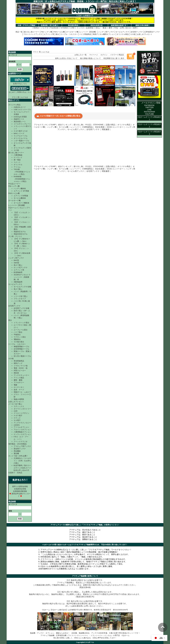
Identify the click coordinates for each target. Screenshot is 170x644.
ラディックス (19, 406)
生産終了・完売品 (15, 473)
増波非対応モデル (21, 234)
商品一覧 (19, 32)
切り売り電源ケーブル (22, 356)
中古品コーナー (14, 184)
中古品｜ (89, 125)
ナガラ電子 (18, 416)
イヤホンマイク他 (21, 366)
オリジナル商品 (123, 34)
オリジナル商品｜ (125, 125)
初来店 (36, 28)
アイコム (17, 167)
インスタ (80, 28)
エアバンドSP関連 (21, 196)
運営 (110, 28)
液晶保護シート (20, 121)
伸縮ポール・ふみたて (22, 392)
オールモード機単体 (21, 203)
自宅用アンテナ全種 (21, 308)
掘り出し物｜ (79, 125)
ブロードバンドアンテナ (33, 34)
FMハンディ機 (46, 32)
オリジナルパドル (21, 138)
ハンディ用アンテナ (106, 32)
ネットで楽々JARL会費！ (18, 456)
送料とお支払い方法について (66, 58)
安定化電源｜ (101, 127)
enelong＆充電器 (20, 117)
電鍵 (15, 385)
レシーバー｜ (76, 127)
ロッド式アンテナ (21, 268)
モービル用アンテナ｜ (77, 129)
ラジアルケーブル (21, 136)
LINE (72, 28)
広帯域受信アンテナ (152, 32)
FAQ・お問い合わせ (123, 28)
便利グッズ (18, 363)
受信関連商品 (19, 361)
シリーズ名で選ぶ (21, 296)
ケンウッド (18, 157)
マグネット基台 (20, 337)
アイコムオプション (21, 427)
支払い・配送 (101, 28)
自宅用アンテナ (137, 32)
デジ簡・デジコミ (15, 236)
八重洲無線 (18, 155)
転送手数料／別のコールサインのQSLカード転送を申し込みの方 (22, 468)
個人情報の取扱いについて (90, 58)
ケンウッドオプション (22, 434)
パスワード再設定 (117, 55)
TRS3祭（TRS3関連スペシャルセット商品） (22, 172)
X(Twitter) (64, 28)
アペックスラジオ (21, 442)
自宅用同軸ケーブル (21, 349)
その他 (133, 34)
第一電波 (17, 160)
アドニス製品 (19, 378)
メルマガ (45, 28)
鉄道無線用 (18, 272)
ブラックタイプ (20, 299)
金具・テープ (19, 390)
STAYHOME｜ (99, 125)
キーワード (13, 55)
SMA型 (16, 263)
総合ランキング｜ (66, 125)
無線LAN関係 (19, 399)
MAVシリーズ (19, 133)
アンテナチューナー (21, 375)
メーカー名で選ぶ (15, 404)
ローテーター (19, 387)
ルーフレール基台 (21, 330)
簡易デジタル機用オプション (104, 34)
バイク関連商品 (85, 34)
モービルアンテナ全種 (22, 287)
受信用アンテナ (20, 449)
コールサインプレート (22, 124)
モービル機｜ (64, 127)
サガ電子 (17, 420)
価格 (10, 511)
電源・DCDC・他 (21, 368)
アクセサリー (19, 382)
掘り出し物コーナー (32, 32)
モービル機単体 (20, 198)
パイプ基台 (18, 332)
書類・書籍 (18, 380)
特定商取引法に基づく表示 (114, 58)
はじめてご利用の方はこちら (20, 91)
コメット (17, 162)
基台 (57, 34)
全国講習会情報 (20, 489)
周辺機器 (17, 451)
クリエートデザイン (21, 413)
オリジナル (18, 165)
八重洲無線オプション (22, 432)
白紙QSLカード (20, 107)
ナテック (17, 418)
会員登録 (90, 28)
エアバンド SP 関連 (21, 191)
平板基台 (17, 335)
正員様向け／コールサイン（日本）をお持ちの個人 (22, 461)
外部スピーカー (20, 370)
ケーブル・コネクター (69, 34)
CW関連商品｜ (88, 127)
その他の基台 (19, 342)
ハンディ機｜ (53, 127)
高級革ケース (19, 119)
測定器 (16, 373)
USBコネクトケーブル (22, 110)
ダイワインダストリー (22, 409)
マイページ (94, 55)
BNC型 (16, 260)
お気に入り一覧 (81, 55)
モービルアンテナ (122, 32)
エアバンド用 (49, 34)
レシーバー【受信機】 (88, 32)
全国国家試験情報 (20, 491)
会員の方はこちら (20, 83)
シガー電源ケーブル (21, 141)
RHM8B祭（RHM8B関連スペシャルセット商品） (22, 179)
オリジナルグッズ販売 (22, 148)
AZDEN (17, 425)
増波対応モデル (20, 232)
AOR (16, 411)
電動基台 (17, 339)
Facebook (54, 28)
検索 (20, 69)
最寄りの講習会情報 (20, 486)
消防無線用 (18, 282)
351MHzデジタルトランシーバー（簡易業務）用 (22, 277)
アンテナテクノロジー (22, 423)
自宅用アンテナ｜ (94, 129)
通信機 (16, 453)
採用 (135, 28)
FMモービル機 (59, 32)
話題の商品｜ (111, 125)
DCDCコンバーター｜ (116, 127)
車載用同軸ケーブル (21, 347)
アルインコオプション (22, 430)
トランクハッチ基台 (21, 323)
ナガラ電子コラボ (21, 131)
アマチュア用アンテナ (22, 446)
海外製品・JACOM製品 (17, 444)
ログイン (104, 55)
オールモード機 (72, 32)
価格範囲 (12, 62)
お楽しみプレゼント (145, 34)
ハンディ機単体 (20, 189)
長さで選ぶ (18, 265)
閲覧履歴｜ (107, 129)
